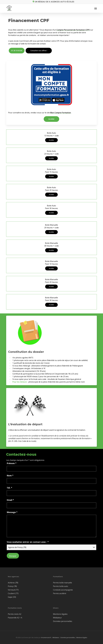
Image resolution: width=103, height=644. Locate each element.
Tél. (9, 488)
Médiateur (57, 618)
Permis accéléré (60, 593)
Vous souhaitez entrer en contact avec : (28, 542)
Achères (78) (13, 583)
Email (10, 500)
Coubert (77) (13, 593)
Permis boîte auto (61, 586)
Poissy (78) (12, 586)
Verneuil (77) (13, 590)
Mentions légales (60, 614)
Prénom (12, 463)
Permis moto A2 (15, 614)
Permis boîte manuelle (62, 583)
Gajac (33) (12, 597)
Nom (10, 476)
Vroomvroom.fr (46, 638)
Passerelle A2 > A (15, 618)
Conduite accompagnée (63, 590)
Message (12, 512)
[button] (96, 8)
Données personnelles (63, 621)
